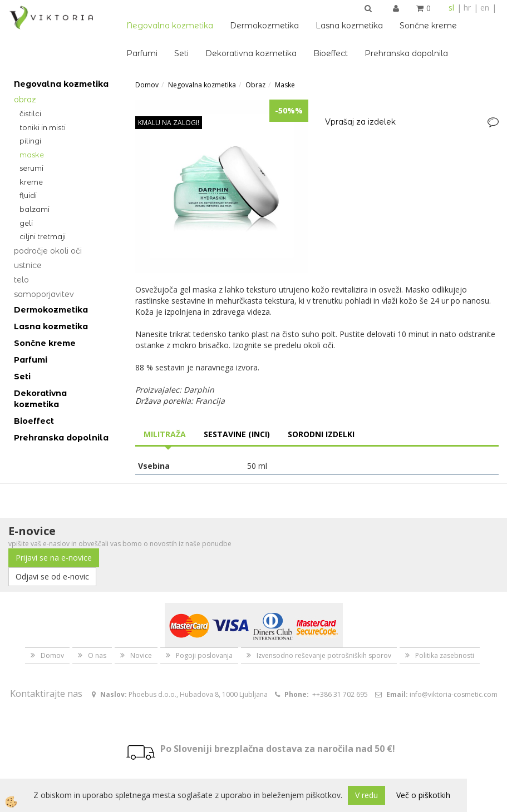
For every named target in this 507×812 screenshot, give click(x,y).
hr (467, 8)
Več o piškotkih (423, 795)
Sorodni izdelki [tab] (321, 434)
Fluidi (28, 195)
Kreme (31, 182)
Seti (181, 53)
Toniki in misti (43, 127)
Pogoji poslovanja (204, 655)
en (485, 8)
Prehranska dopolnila (406, 53)
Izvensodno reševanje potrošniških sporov (324, 655)
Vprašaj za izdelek (360, 122)
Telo (21, 280)
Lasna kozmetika (349, 26)
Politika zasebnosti (445, 655)
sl (451, 8)
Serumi (31, 168)
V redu (366, 795)
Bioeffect (331, 53)
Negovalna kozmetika (170, 26)
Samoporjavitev (44, 294)
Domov (147, 85)
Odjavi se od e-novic (52, 576)
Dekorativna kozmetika (251, 53)
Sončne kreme (428, 26)
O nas (97, 655)
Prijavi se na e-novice (54, 558)
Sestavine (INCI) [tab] (237, 434)
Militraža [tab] (165, 434)
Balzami (35, 209)
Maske (32, 155)
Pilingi (30, 141)
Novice (141, 655)
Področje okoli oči (48, 251)
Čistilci (30, 113)
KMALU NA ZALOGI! (169, 123)
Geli (26, 223)
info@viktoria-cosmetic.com (454, 694)
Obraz (25, 100)
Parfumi (142, 53)
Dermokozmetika (264, 26)
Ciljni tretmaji (43, 236)
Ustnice (28, 265)
